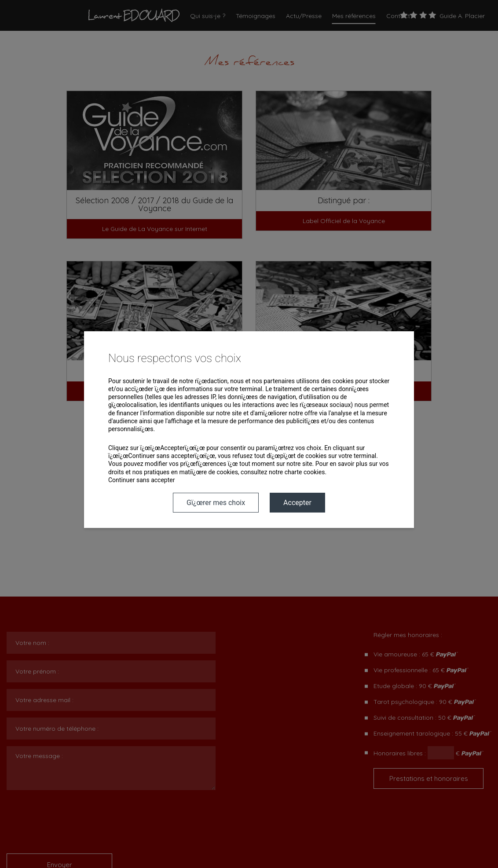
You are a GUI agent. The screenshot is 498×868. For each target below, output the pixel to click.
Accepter (297, 503)
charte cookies (305, 472)
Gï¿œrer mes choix (216, 503)
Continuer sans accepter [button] (141, 480)
